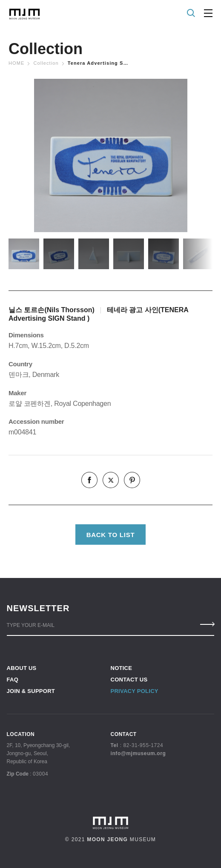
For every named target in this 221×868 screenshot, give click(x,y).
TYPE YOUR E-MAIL (31, 625)
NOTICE (122, 668)
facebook (89, 480)
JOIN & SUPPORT (31, 691)
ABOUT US (22, 668)
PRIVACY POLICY (135, 691)
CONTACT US (129, 680)
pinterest (132, 480)
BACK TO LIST (111, 535)
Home (16, 63)
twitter (111, 480)
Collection (46, 63)
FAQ (13, 680)
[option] (110, 155)
